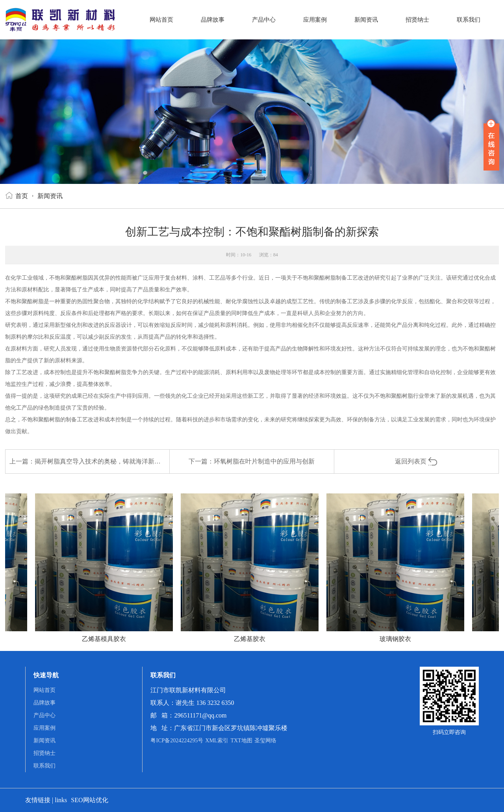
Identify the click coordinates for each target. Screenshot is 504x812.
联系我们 (469, 20)
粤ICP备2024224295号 (177, 741)
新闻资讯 (366, 20)
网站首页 (161, 20)
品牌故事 (213, 20)
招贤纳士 (417, 20)
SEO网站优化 (89, 800)
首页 (22, 196)
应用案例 (315, 20)
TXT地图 (241, 741)
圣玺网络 (265, 741)
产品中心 (264, 20)
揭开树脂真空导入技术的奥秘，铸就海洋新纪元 (101, 461)
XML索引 (217, 741)
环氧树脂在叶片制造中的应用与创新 (264, 461)
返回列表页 (416, 461)
